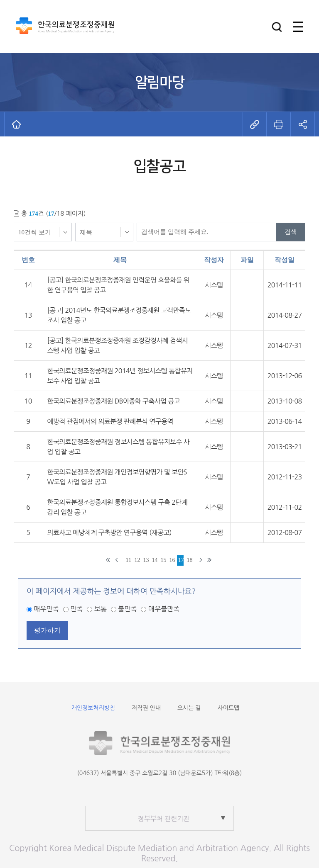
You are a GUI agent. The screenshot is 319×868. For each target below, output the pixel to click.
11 (129, 560)
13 (146, 560)
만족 (76, 609)
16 (172, 560)
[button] (277, 27)
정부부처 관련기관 (164, 819)
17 (181, 560)
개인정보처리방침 (93, 708)
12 (137, 560)
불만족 (127, 609)
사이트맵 (228, 708)
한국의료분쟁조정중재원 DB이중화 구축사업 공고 (114, 401)
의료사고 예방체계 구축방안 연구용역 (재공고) (109, 532)
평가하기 (47, 630)
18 (190, 560)
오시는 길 (189, 708)
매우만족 (47, 609)
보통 (101, 609)
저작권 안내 (146, 708)
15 (163, 560)
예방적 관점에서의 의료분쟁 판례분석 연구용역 (110, 421)
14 (155, 560)
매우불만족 (164, 609)
